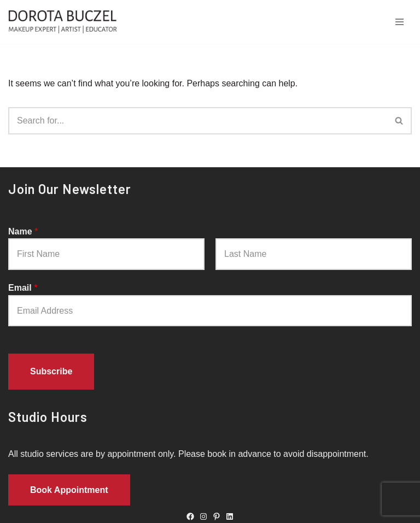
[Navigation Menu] (399, 22)
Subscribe (51, 371)
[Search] (198, 121)
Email (23, 288)
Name (23, 231)
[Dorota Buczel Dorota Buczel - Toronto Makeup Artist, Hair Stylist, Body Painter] (66, 22)
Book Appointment (69, 490)
